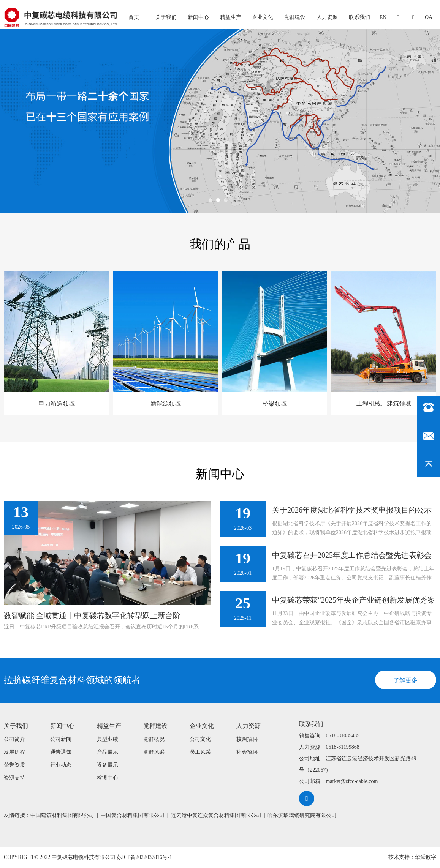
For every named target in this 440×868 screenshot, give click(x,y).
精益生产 (231, 17)
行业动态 (61, 765)
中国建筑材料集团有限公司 (62, 815)
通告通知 (61, 752)
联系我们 (359, 17)
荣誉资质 (14, 765)
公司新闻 (61, 739)
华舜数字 (426, 858)
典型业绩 (108, 739)
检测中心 (108, 778)
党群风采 (154, 752)
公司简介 (14, 739)
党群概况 (154, 739)
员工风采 (200, 752)
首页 (134, 17)
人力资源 (327, 17)
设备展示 (108, 765)
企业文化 (263, 17)
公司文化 (200, 739)
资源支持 (14, 778)
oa (429, 17)
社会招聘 (247, 752)
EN (383, 17)
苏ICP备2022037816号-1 (144, 858)
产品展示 (108, 752)
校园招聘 (247, 739)
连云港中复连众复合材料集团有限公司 (216, 815)
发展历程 (14, 752)
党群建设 (295, 17)
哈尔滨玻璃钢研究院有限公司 (302, 815)
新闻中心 (198, 17)
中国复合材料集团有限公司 (133, 815)
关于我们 (166, 17)
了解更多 (405, 680)
